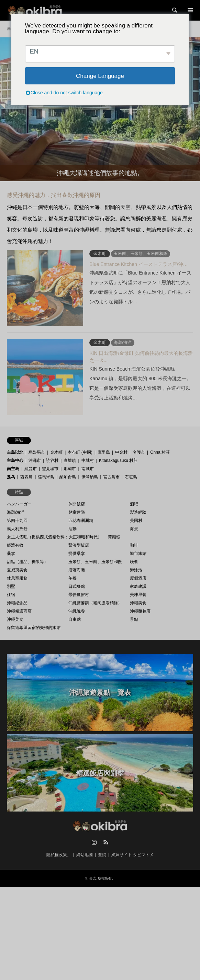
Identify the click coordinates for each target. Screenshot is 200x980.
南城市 (88, 469)
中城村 (88, 460)
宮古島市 (111, 477)
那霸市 (70, 469)
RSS (106, 842)
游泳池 (136, 570)
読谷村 (52, 460)
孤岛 (11, 477)
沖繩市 (35, 460)
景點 (134, 619)
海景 (134, 529)
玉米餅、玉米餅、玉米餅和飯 (95, 562)
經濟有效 (15, 545)
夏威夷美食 (17, 570)
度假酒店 (138, 578)
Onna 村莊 (160, 452)
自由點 (75, 619)
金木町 (56, 452)
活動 (73, 529)
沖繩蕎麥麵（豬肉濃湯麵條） (95, 603)
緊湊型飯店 (79, 545)
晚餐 (134, 562)
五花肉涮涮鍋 (81, 521)
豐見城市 (50, 469)
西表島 (26, 477)
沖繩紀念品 (17, 603)
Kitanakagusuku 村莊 (118, 460)
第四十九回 (17, 521)
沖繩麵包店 (140, 611)
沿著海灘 (77, 570)
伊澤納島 (90, 477)
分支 (93, 878)
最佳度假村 (79, 595)
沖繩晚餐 (77, 611)
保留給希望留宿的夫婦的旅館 (34, 628)
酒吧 (134, 504)
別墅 (11, 586)
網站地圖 (85, 855)
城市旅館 (138, 553)
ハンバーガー (19, 504)
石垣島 (131, 477)
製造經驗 (138, 512)
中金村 (121, 452)
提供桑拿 (77, 553)
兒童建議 (77, 512)
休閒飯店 (77, 504)
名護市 (139, 452)
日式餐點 (77, 586)
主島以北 (15, 452)
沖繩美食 (138, 603)
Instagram (94, 842)
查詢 (102, 855)
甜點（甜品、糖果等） (27, 562)
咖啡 (134, 545)
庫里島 (104, 452)
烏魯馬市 (37, 452)
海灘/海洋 (16, 512)
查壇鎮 (70, 460)
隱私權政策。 (59, 855)
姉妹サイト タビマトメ (132, 855)
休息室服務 (17, 578)
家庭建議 (138, 586)
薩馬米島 (46, 477)
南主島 (13, 469)
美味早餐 (138, 595)
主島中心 (15, 460)
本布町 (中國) (80, 452)
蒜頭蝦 (114, 537)
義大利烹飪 (17, 529)
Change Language (100, 76)
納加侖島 (68, 477)
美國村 (136, 521)
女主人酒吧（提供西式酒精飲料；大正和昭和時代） (54, 537)
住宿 (11, 595)
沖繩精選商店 (19, 611)
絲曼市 (31, 469)
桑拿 (11, 553)
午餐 (73, 578)
